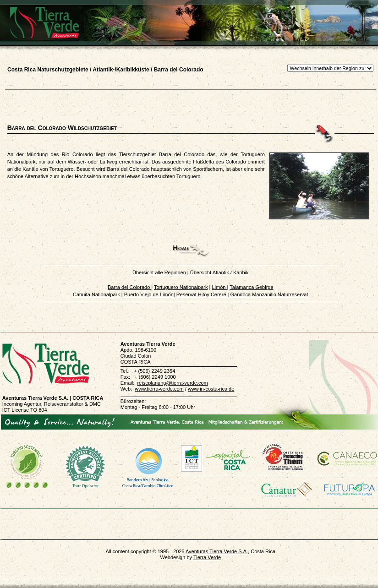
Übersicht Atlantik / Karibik (219, 272)
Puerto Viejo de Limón (149, 294)
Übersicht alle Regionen (159, 272)
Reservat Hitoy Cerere (201, 294)
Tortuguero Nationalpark (181, 287)
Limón (219, 287)
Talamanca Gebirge (251, 287)
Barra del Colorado (129, 287)
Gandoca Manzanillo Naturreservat (269, 294)
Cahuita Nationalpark (96, 294)
